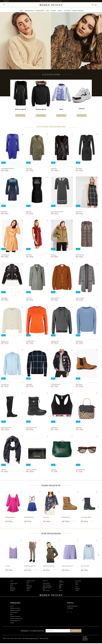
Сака (28, 585)
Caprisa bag (54, 470)
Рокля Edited (79, 169)
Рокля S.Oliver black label (57, 212)
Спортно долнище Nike (30, 567)
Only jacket (54, 256)
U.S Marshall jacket (56, 385)
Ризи (44, 590)
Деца (48, 11)
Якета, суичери (46, 591)
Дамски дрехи (29, 11)
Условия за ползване (15, 617)
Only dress (29, 212)
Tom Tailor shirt (5, 385)
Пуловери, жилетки (31, 582)
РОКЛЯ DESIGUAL (10, 518)
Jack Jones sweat (55, 342)
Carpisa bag (79, 428)
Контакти (80, 11)
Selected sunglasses (80, 470)
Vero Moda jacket (5, 256)
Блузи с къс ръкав (47, 586)
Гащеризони (29, 588)
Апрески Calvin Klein (31, 428)
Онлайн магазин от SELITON (85, 639)
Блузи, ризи (13, 590)
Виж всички (20, 116)
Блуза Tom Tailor (85, 567)
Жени (60, 586)
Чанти (60, 11)
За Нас (12, 607)
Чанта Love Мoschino (31, 470)
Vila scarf (4, 470)
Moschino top (54, 428)
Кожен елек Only (80, 256)
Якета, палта (29, 586)
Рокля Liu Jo (79, 212)
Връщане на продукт (15, 611)
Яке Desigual (4, 299)
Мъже (60, 588)
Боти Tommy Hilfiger (86, 518)
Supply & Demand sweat (49, 567)
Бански (28, 591)
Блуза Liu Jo (46, 518)
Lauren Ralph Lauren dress (8, 169)
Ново (12, 582)
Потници (12, 591)
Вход (11, 615)
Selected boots (79, 385)
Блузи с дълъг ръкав (47, 587)
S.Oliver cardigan (80, 299)
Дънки (28, 583)
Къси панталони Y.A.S (67, 567)
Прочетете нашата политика (31, 639)
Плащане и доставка (15, 609)
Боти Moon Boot (66, 518)
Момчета (77, 591)
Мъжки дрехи (40, 11)
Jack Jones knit (79, 342)
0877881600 (6, 1)
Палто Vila (29, 299)
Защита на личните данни (16, 619)
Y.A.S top (8, 567)
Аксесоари (67, 11)
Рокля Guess (29, 169)
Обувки (53, 11)
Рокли (12, 586)
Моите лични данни (44, 639)
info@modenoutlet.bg (72, 607)
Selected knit (29, 385)
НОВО (21, 11)
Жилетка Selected (55, 299)
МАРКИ (74, 11)
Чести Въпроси (14, 613)
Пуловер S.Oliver (30, 342)
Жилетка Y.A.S (5, 342)
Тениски (28, 589)
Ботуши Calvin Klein (6, 428)
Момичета (78, 589)
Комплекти (45, 582)
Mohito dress (4, 212)
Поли (11, 587)
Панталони (13, 589)
